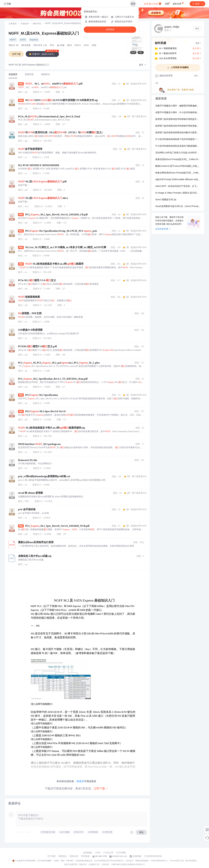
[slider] (23, 832)
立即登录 (110, 30)
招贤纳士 (63, 856)
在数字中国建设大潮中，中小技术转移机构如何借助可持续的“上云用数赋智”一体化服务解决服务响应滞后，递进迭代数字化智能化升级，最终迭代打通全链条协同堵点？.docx (178, 113)
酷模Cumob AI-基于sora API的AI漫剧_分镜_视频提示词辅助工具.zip (178, 166)
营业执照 (105, 865)
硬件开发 (37, 24)
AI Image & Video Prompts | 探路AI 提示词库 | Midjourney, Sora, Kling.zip (178, 193)
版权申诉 (83, 865)
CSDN (98, 853)
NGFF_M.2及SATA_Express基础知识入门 (44, 34)
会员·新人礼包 (153, 3)
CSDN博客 (121, 853)
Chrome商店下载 (176, 861)
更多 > (198, 43)
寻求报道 (85, 856)
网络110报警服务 (142, 861)
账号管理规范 (191, 861)
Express (34, 40)
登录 (133, 4)
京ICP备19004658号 (44, 861)
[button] (143, 65)
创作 (197, 4)
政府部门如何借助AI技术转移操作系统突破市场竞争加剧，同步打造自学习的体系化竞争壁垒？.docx (178, 126)
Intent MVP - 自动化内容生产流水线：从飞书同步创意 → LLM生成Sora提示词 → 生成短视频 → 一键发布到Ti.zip (178, 186)
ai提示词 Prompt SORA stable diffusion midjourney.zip (178, 180)
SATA (23, 40)
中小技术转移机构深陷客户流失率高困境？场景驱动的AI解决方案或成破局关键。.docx (178, 139)
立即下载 (101, 788)
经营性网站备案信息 (84, 861)
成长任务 (178, 3)
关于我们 (52, 856)
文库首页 (13, 24)
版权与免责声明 (71, 865)
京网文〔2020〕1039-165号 (64, 861)
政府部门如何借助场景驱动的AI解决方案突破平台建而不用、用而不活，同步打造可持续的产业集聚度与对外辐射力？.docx (178, 133)
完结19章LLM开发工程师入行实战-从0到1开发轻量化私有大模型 (178, 153)
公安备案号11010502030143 (25, 861)
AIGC (86, 46)
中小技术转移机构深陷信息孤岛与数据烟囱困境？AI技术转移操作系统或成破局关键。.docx (178, 146)
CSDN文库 (108, 853)
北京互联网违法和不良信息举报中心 (109, 861)
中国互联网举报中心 (159, 861)
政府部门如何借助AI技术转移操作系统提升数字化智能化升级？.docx (178, 119)
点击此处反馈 (163, 229)
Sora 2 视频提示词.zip (166, 200)
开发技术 (25, 24)
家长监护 (130, 861)
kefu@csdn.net (120, 856)
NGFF (13, 40)
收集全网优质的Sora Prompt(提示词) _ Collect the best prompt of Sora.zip (178, 173)
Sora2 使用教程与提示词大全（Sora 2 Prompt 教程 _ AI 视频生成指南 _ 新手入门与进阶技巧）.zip (178, 206)
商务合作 (74, 856)
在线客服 (137, 856)
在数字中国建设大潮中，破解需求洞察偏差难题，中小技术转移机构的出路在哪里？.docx (178, 106)
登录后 (80, 781)
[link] (13, 24)
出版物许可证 (94, 865)
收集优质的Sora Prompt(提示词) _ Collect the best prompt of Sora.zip (178, 160)
